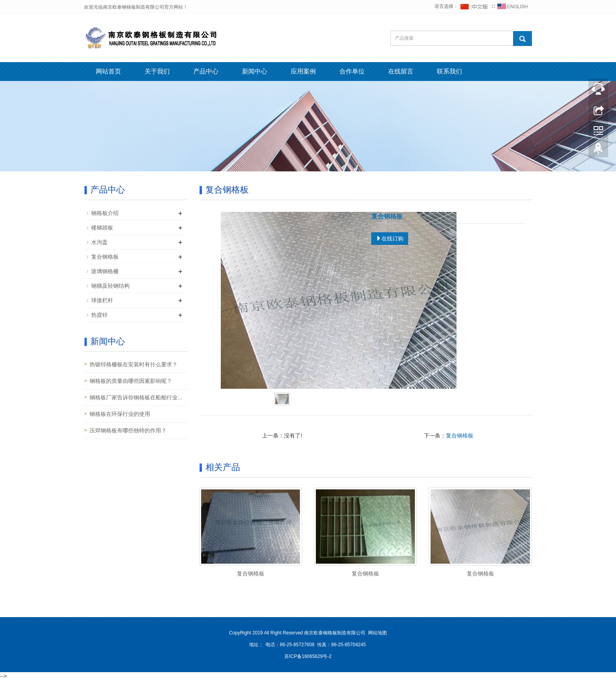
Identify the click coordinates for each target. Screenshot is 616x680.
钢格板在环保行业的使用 (120, 414)
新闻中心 (255, 71)
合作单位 (352, 71)
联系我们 (449, 71)
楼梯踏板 (102, 228)
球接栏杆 (102, 300)
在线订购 (390, 239)
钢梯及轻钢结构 (110, 286)
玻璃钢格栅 (105, 271)
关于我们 (157, 71)
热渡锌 (99, 315)
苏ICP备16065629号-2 (308, 656)
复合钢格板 (460, 436)
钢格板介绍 (105, 213)
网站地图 (378, 633)
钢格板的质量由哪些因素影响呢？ (131, 381)
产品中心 (206, 71)
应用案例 (303, 71)
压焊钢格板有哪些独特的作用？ (128, 430)
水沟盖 (99, 242)
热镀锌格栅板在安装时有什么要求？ (134, 364)
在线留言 (401, 71)
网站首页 (108, 71)
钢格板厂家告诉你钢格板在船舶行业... (136, 397)
